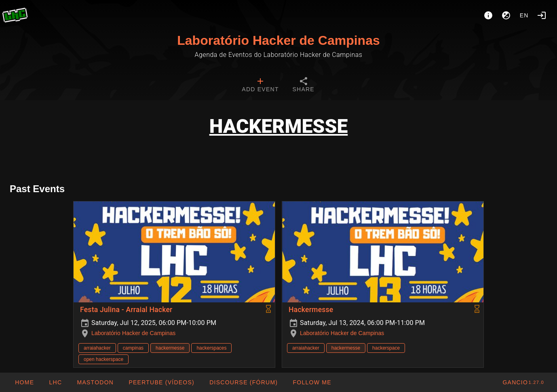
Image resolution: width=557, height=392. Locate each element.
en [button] (524, 15)
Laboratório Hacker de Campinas (278, 40)
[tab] (260, 86)
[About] (488, 15)
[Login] (542, 15)
